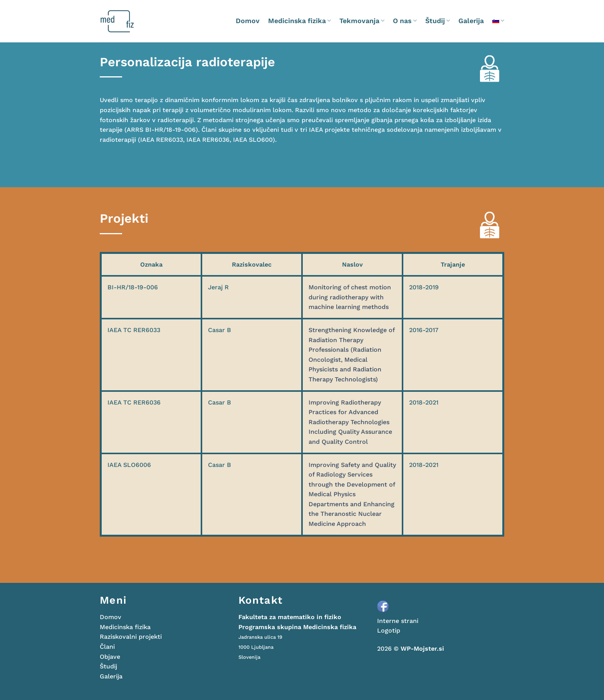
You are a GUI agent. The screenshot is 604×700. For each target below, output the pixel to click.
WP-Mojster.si (422, 649)
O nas (405, 21)
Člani (107, 647)
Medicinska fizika (299, 21)
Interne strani (398, 621)
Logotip (389, 630)
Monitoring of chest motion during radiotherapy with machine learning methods (350, 297)
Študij (438, 21)
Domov (248, 21)
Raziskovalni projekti (131, 637)
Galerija (471, 21)
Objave (110, 657)
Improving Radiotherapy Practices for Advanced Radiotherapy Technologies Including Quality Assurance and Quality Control (350, 422)
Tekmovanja (362, 21)
